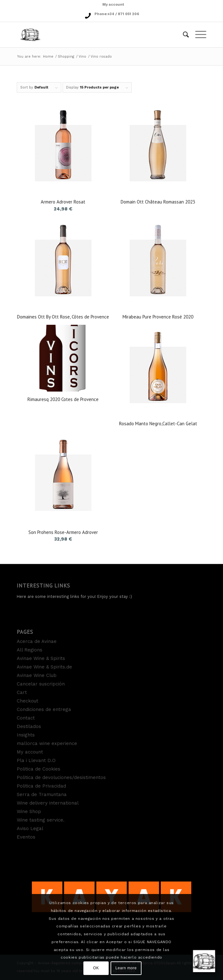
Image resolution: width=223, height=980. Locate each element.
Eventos (26, 837)
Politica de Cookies (39, 769)
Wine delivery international (48, 803)
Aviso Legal (30, 828)
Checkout (27, 701)
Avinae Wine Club (37, 675)
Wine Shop (29, 811)
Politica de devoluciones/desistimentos (61, 777)
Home (48, 57)
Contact (26, 718)
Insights (26, 735)
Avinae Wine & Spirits (41, 658)
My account (113, 5)
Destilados (29, 726)
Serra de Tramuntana (42, 794)
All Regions (30, 650)
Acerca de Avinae (37, 641)
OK (96, 968)
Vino (82, 57)
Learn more (126, 968)
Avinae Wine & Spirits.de (44, 667)
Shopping (66, 57)
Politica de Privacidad (41, 786)
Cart (22, 692)
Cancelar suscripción (41, 684)
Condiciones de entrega (44, 709)
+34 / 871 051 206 (123, 14)
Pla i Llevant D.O (36, 760)
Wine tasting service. (41, 820)
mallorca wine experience (47, 743)
